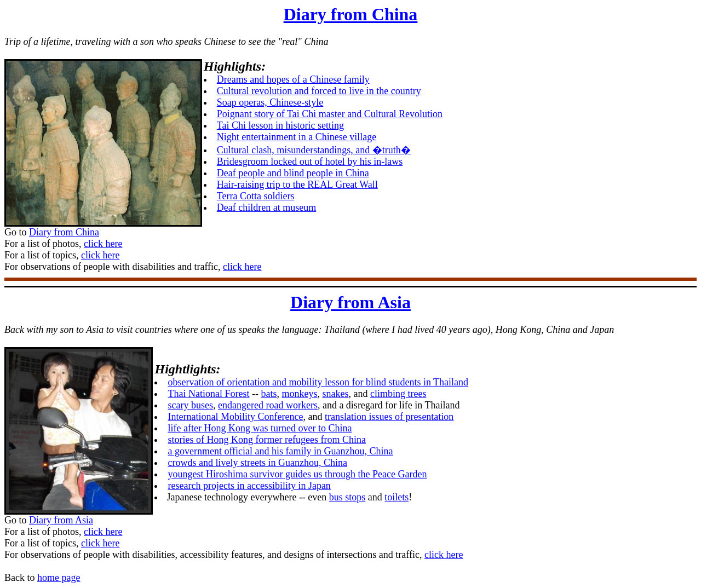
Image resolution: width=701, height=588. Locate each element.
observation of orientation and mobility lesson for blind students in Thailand (318, 382)
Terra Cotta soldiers (256, 196)
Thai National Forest (208, 394)
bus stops (347, 497)
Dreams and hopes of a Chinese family (293, 79)
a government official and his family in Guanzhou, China (280, 451)
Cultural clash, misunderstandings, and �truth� (314, 150)
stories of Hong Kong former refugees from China (266, 440)
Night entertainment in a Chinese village (297, 137)
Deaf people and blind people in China (293, 173)
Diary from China (351, 14)
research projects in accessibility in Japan (249, 486)
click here (103, 244)
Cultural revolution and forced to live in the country (319, 91)
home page (59, 578)
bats (269, 394)
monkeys (299, 394)
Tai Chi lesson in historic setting (280, 125)
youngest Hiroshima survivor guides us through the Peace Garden (297, 474)
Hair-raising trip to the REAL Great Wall (297, 185)
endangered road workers (268, 405)
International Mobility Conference (235, 417)
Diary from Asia (350, 302)
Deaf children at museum (266, 207)
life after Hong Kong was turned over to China (260, 428)
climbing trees (398, 394)
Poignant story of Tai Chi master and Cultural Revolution (330, 114)
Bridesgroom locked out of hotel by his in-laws (310, 162)
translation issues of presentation (389, 417)
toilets (397, 497)
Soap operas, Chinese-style (270, 102)
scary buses (190, 405)
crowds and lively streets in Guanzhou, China (257, 463)
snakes (335, 394)
